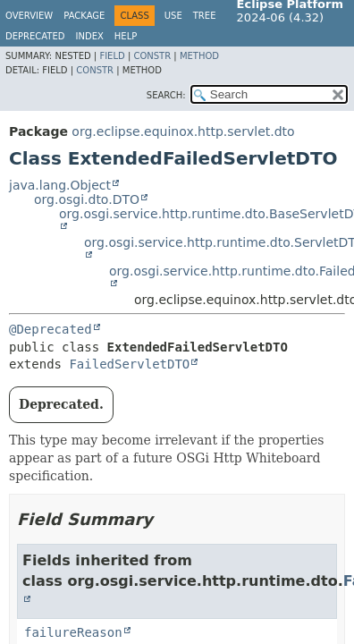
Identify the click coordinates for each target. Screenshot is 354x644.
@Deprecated (51, 329)
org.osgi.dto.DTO (87, 199)
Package (84, 16)
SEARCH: (166, 95)
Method (199, 56)
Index (90, 36)
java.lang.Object (60, 185)
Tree (205, 16)
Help (126, 36)
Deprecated (35, 36)
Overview (29, 16)
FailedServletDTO (129, 364)
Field (112, 56)
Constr (152, 56)
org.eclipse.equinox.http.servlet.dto (183, 131)
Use (173, 16)
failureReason (73, 632)
